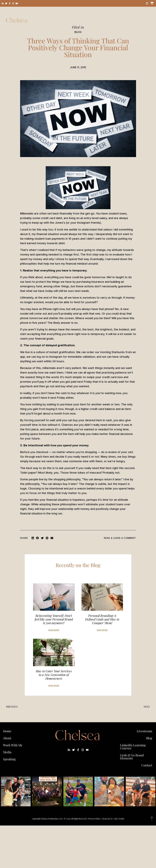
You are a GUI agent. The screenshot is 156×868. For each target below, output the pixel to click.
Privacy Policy (94, 819)
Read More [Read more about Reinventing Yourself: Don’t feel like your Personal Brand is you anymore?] (54, 630)
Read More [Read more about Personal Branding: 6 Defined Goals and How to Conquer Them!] (102, 630)
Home (7, 731)
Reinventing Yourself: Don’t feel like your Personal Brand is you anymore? (54, 619)
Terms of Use (107, 819)
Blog (149, 738)
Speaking (9, 759)
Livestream (144, 731)
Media (7, 752)
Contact (147, 765)
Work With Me (13, 745)
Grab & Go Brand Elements (132, 757)
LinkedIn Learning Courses (133, 747)
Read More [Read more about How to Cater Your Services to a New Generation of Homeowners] (54, 686)
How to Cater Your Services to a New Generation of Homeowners (54, 675)
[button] (33, 538)
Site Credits (119, 819)
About (7, 738)
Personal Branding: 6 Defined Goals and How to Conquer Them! (102, 619)
